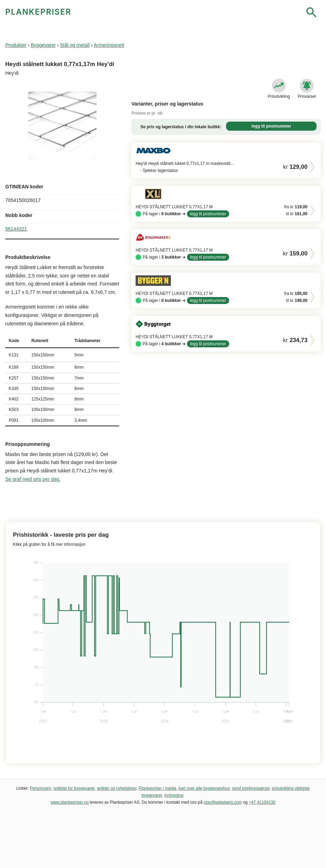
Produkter (16, 45)
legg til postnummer (271, 126)
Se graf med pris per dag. (33, 479)
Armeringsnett (109, 45)
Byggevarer (43, 45)
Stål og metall (75, 45)
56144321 (16, 229)
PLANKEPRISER (38, 12)
